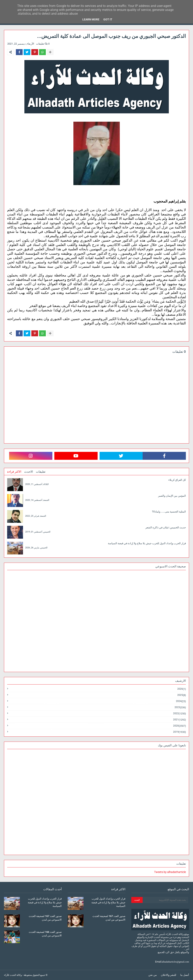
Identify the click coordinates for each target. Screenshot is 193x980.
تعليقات (41, 472)
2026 (182, 689)
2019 (180, 732)
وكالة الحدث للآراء (13, 975)
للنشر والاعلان (169, 975)
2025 (182, 695)
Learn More (91, 19)
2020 (180, 726)
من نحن (153, 975)
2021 (180, 720)
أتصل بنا (185, 975)
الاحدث (29, 472)
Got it (108, 19)
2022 (180, 714)
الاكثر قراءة (14, 472)
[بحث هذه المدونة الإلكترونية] (165, 900)
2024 (181, 701)
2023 (180, 707)
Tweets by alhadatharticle (170, 872)
